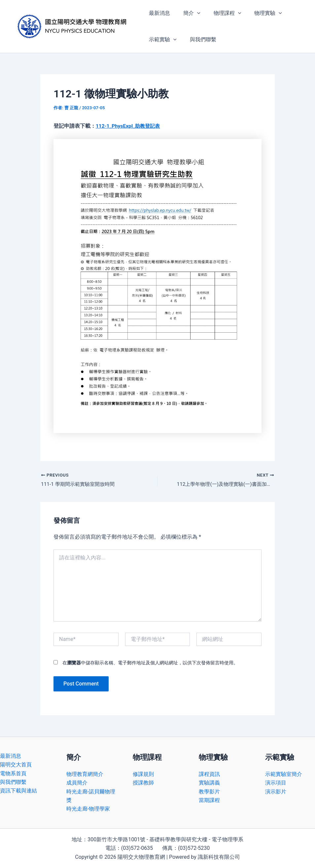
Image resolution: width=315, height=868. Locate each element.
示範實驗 (161, 40)
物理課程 (221, 13)
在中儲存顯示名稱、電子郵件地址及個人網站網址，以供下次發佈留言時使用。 (150, 663)
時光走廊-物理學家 (88, 809)
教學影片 (209, 792)
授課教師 (143, 783)
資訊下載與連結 (18, 791)
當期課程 (209, 800)
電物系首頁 (13, 773)
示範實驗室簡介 (284, 774)
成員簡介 (77, 783)
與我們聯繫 (199, 39)
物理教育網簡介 (85, 774)
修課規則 (143, 774)
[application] (193, 13)
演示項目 (276, 783)
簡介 (188, 13)
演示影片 (276, 792)
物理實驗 (259, 13)
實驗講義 (209, 783)
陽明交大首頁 (16, 765)
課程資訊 (209, 774)
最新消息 (158, 13)
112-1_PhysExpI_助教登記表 (129, 126)
